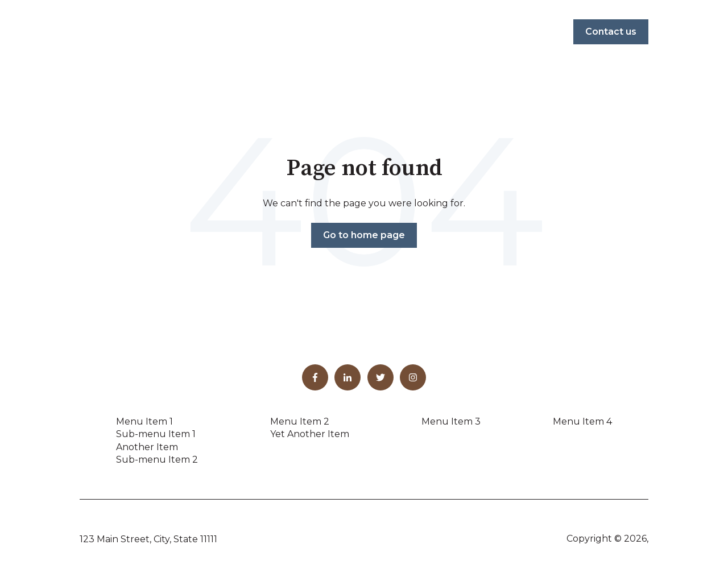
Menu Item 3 (451, 421)
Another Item (147, 447)
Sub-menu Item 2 (157, 460)
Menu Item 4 (582, 421)
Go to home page (364, 235)
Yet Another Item (310, 434)
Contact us (611, 32)
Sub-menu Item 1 (156, 434)
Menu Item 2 (300, 421)
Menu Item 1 (144, 421)
